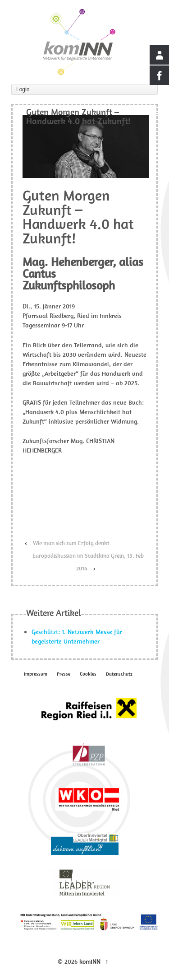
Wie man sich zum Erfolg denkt (71, 543)
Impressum (36, 674)
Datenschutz (119, 674)
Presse (64, 674)
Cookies (88, 674)
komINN (90, 961)
